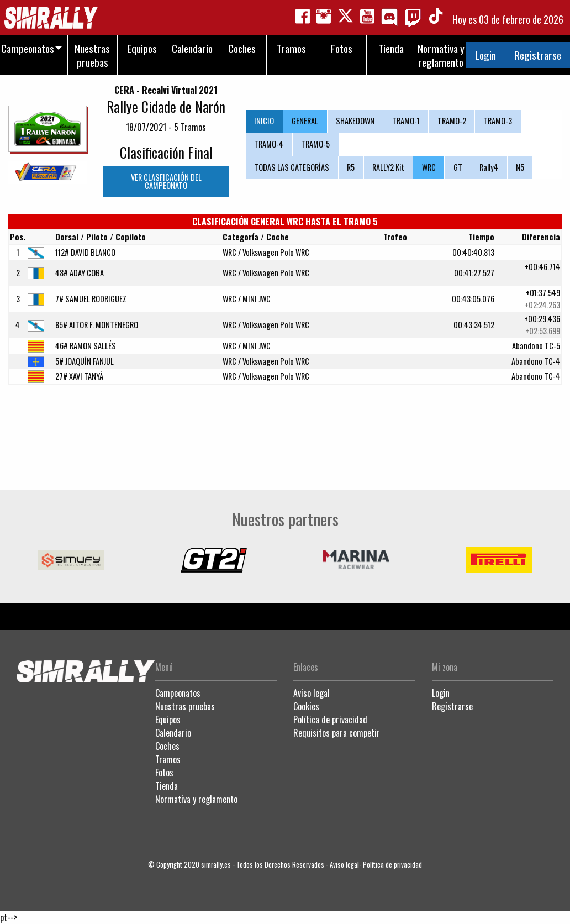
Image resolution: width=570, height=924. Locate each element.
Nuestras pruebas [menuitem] (92, 55)
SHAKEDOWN (355, 121)
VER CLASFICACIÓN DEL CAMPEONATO (166, 181)
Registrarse (538, 55)
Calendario (173, 733)
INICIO (264, 121)
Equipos (168, 720)
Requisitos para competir (337, 733)
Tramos (168, 759)
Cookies (306, 706)
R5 (351, 167)
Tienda (167, 786)
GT (458, 167)
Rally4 (489, 167)
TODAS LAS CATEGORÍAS (292, 167)
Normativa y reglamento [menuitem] (441, 55)
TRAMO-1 (406, 121)
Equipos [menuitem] (142, 48)
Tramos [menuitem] (291, 48)
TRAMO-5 (315, 144)
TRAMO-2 (452, 121)
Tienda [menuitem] (391, 48)
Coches (167, 746)
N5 (520, 167)
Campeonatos (178, 693)
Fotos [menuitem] (342, 48)
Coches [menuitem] (242, 48)
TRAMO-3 (498, 121)
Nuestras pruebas (185, 706)
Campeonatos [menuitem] (28, 48)
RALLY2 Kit (388, 167)
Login (485, 55)
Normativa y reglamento (196, 799)
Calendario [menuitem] (192, 48)
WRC (429, 167)
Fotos (164, 773)
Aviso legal (312, 693)
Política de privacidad (330, 720)
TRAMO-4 (269, 144)
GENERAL (305, 121)
